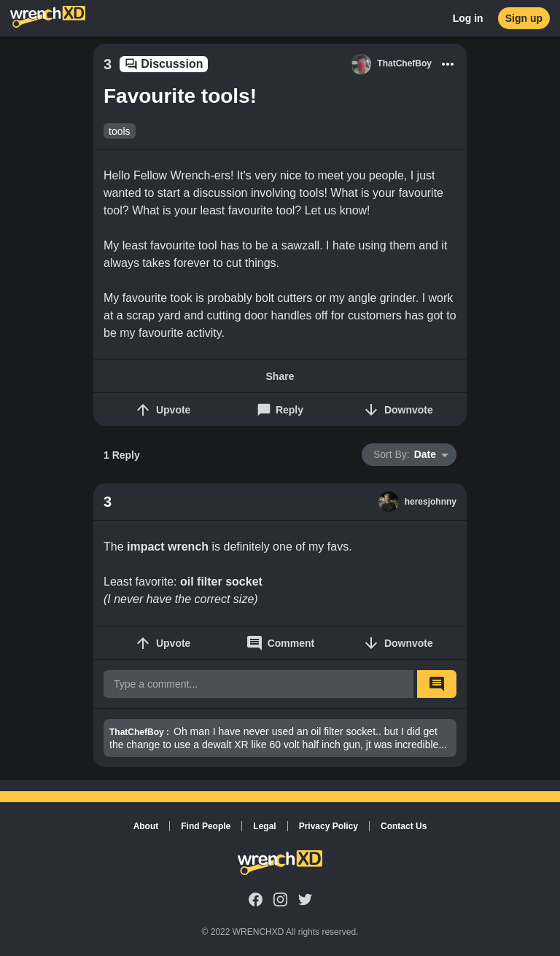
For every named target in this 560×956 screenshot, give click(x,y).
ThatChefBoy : (139, 732)
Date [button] (405, 454)
